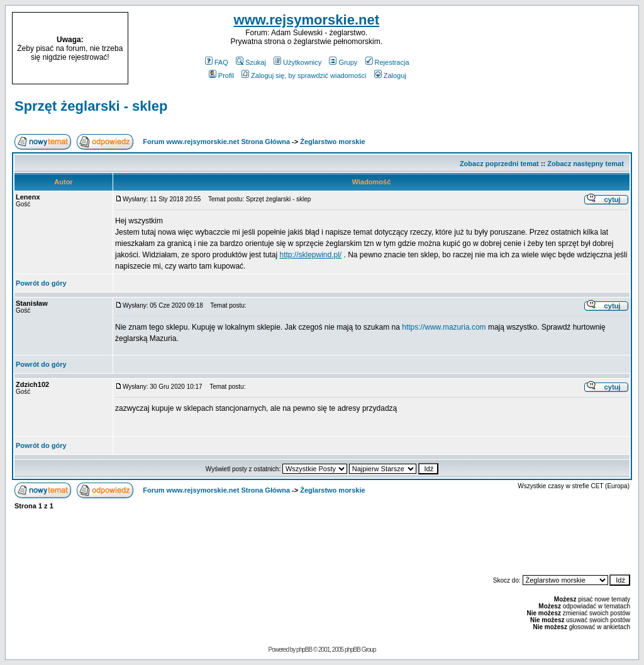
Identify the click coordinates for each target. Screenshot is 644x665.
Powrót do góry (41, 283)
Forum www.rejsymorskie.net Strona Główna (216, 142)
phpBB (304, 650)
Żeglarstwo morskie (332, 142)
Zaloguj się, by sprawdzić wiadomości (304, 75)
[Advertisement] (558, 48)
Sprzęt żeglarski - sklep (91, 106)
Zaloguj (390, 75)
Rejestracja (387, 62)
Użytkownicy (297, 62)
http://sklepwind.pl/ (310, 255)
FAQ (217, 62)
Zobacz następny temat (586, 164)
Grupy (343, 62)
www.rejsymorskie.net (307, 20)
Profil (221, 75)
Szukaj (251, 62)
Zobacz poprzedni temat (499, 164)
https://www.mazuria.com (444, 327)
